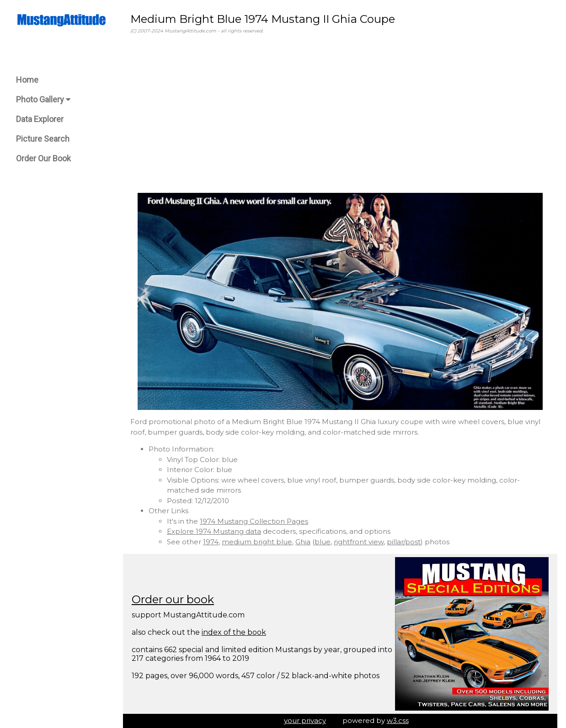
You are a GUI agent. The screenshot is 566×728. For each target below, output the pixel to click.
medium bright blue (257, 542)
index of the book (234, 632)
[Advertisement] (340, 114)
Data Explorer (40, 119)
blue (323, 542)
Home (27, 80)
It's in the (183, 521)
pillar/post (404, 542)
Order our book (173, 599)
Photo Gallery (43, 99)
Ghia (303, 542)
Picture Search (43, 139)
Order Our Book (43, 158)
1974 (211, 542)
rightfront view (359, 542)
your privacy (305, 720)
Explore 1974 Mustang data (214, 531)
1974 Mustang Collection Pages (254, 521)
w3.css (398, 720)
